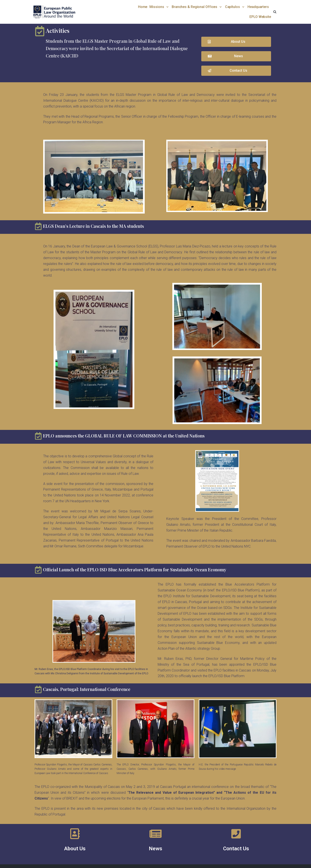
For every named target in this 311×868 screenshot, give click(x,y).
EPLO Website (260, 17)
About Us (75, 849)
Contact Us (236, 849)
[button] (236, 42)
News (155, 849)
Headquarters (258, 7)
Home (143, 7)
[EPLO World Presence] (54, 12)
